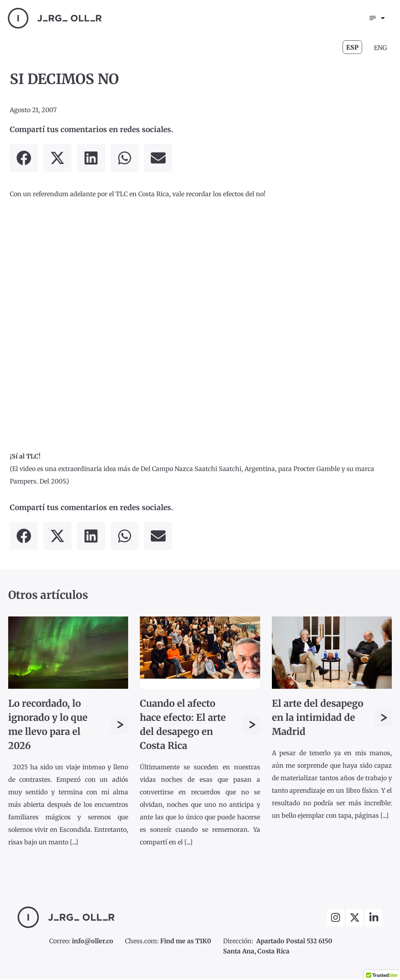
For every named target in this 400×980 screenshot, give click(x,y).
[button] (24, 159)
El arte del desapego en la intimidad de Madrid (318, 718)
